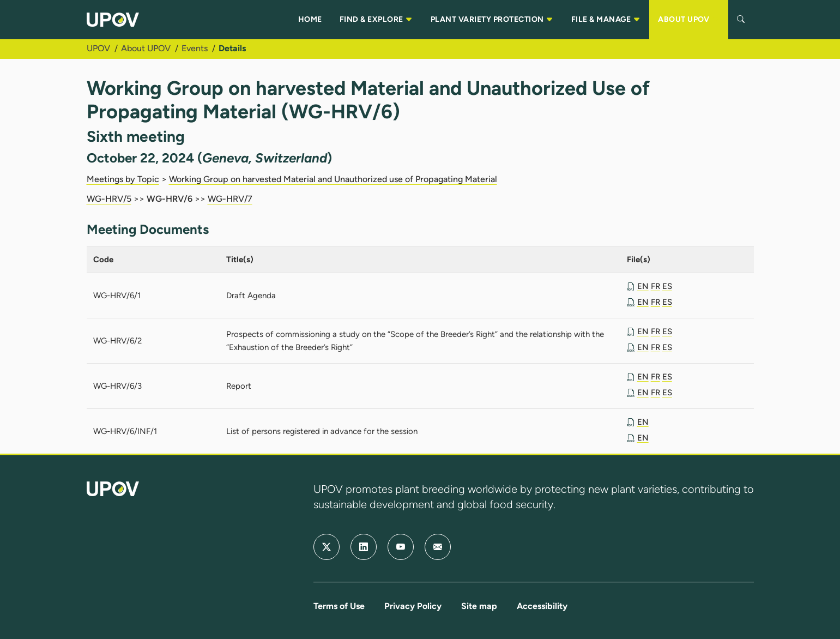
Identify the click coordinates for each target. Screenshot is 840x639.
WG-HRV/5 (109, 199)
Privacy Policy (413, 606)
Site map (479, 606)
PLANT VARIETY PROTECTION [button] (492, 20)
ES (667, 286)
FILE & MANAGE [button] (606, 20)
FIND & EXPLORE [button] (376, 20)
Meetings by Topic (123, 179)
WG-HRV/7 (230, 199)
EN (643, 286)
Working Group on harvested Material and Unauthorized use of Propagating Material (333, 179)
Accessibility (542, 606)
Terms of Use (339, 606)
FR (655, 286)
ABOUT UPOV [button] (689, 20)
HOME (310, 19)
